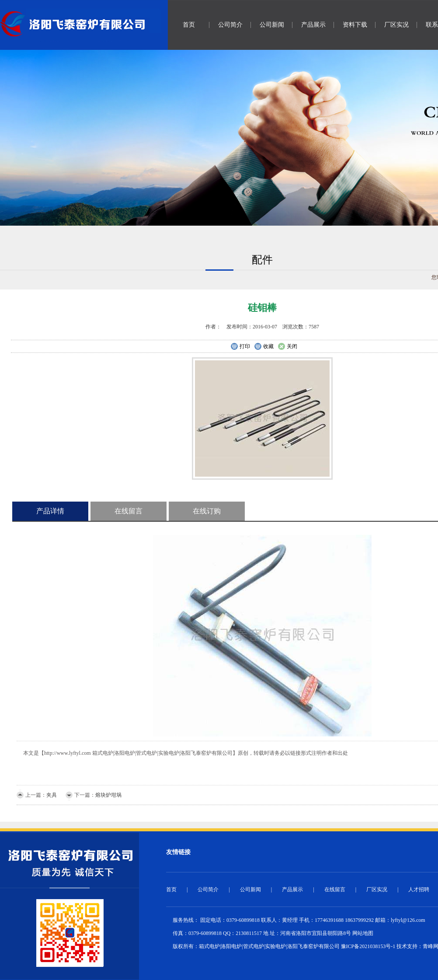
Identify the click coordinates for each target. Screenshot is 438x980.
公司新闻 (272, 25)
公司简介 (230, 25)
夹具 (52, 795)
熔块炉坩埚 (108, 795)
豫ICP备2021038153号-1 (368, 946)
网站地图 (363, 933)
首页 (189, 25)
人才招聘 (419, 889)
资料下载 (355, 25)
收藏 (264, 347)
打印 (240, 347)
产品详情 (50, 511)
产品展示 (313, 25)
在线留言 (129, 511)
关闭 (287, 347)
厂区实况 (396, 25)
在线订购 (207, 511)
